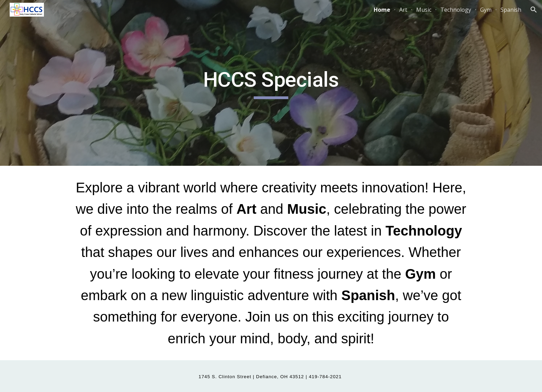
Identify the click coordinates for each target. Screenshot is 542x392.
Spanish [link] (511, 10)
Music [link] (424, 10)
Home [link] (382, 10)
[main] (271, 83)
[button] (534, 10)
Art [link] (403, 10)
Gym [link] (486, 10)
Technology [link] (456, 10)
